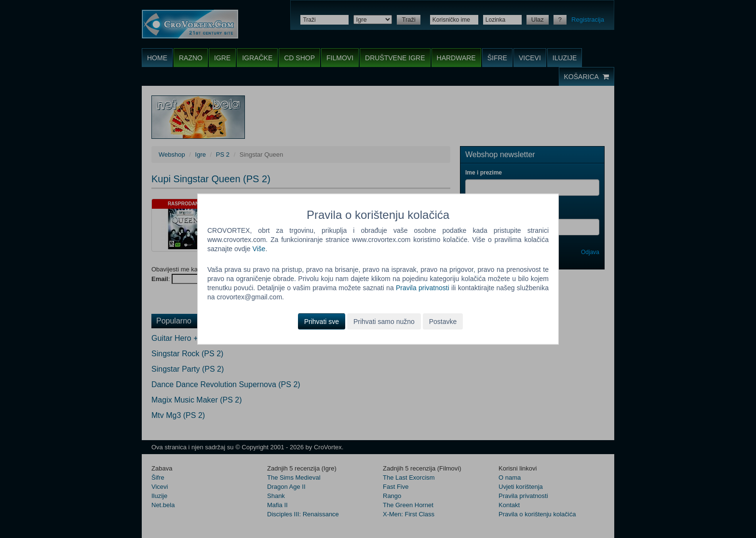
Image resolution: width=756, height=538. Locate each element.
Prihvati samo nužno (384, 321)
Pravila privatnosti (423, 288)
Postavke (443, 321)
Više (259, 249)
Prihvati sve (322, 321)
